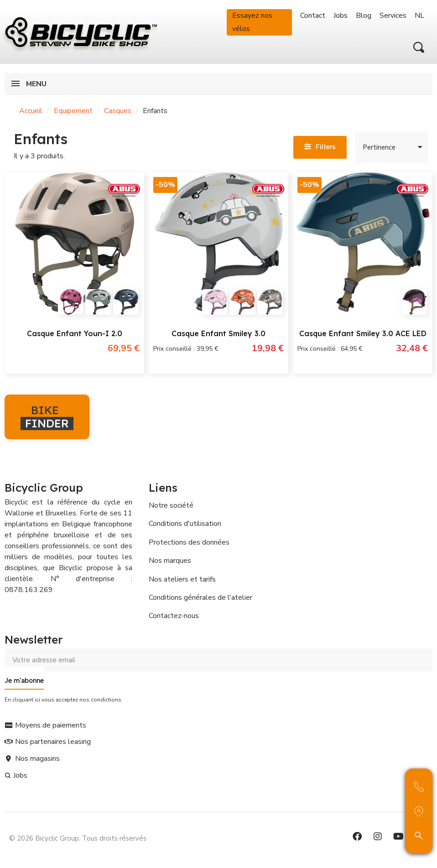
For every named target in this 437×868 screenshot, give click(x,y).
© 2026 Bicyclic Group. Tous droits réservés (78, 838)
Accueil (31, 111)
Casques (118, 111)
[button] (419, 47)
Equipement (73, 111)
